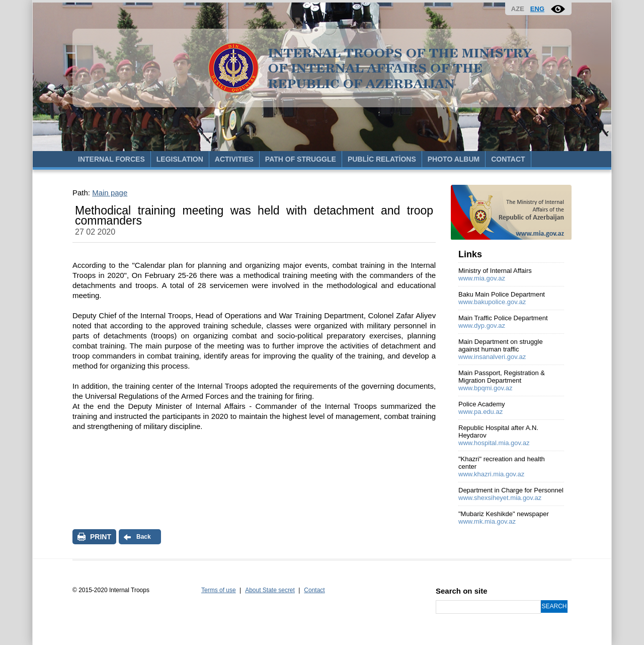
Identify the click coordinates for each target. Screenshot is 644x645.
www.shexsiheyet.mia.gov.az (500, 498)
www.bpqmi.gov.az (485, 388)
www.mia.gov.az (482, 278)
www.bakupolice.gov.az (492, 302)
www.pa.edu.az (480, 412)
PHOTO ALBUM (454, 159)
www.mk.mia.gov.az (487, 521)
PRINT (101, 537)
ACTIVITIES (234, 159)
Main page (110, 193)
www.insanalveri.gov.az (492, 357)
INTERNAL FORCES (111, 159)
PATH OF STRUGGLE (301, 159)
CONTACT (508, 159)
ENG (537, 9)
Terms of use (219, 590)
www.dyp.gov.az (482, 326)
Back (144, 537)
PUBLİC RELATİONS (382, 159)
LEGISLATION (180, 159)
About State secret (270, 590)
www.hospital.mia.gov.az (494, 443)
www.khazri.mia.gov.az (491, 474)
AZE (518, 9)
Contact (314, 590)
